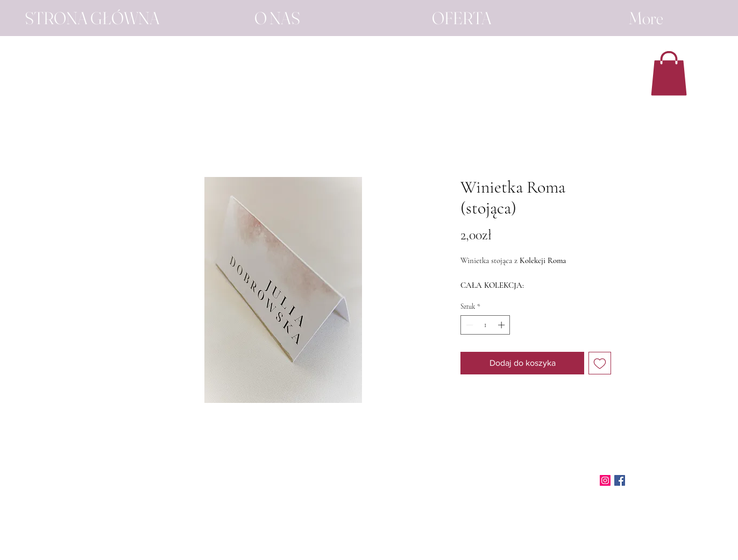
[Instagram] (605, 480)
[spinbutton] (485, 325)
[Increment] (502, 325)
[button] (669, 73)
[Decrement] (469, 325)
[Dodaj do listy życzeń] (600, 363)
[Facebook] (620, 480)
